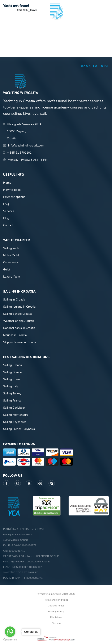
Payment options (14, 197)
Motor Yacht (11, 255)
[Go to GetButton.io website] (10, 640)
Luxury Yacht (12, 277)
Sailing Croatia (12, 365)
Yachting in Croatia (56, 23)
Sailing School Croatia (17, 314)
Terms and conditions (56, 600)
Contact (8, 225)
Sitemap (56, 623)
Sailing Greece (12, 372)
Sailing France (12, 401)
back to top (95, 66)
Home (7, 183)
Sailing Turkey (12, 393)
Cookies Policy (56, 606)
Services (9, 211)
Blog (6, 218)
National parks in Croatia (19, 328)
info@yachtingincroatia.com (26, 146)
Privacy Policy (56, 611)
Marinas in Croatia (15, 335)
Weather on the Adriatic (19, 321)
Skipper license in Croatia (20, 342)
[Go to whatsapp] (10, 632)
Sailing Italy (11, 386)
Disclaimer (56, 617)
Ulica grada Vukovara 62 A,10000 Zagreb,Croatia (25, 131)
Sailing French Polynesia (19, 429)
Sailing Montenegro (16, 415)
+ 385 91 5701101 (19, 153)
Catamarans (11, 262)
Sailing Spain (12, 379)
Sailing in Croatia (14, 300)
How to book (12, 190)
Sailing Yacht (11, 248)
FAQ (6, 204)
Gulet (7, 270)
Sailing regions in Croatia (19, 307)
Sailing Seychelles (15, 422)
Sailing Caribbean (14, 408)
